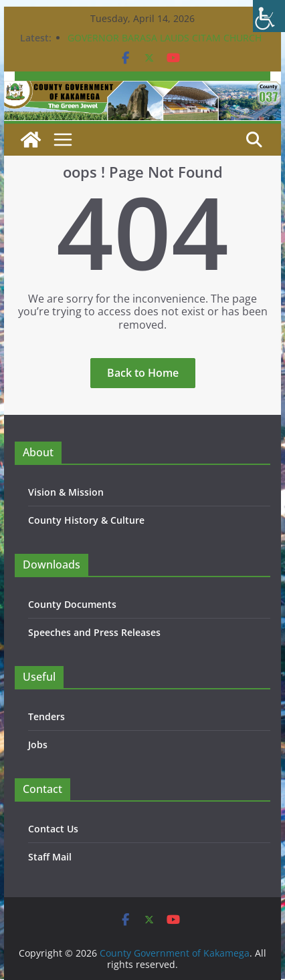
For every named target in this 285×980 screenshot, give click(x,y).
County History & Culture (86, 520)
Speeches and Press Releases (94, 632)
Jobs (38, 745)
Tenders (46, 716)
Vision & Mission (66, 492)
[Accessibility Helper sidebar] (269, 16)
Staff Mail (50, 857)
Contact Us (53, 829)
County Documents (72, 604)
